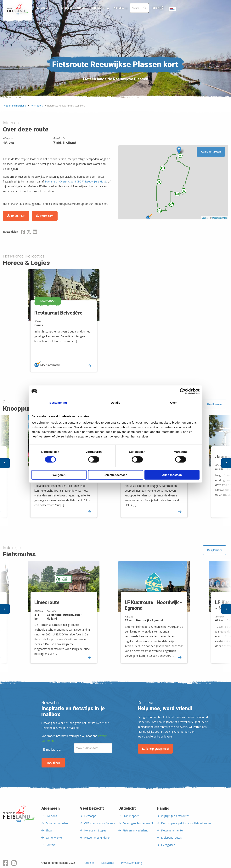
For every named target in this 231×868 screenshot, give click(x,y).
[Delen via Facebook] (23, 232)
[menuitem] (17, 9)
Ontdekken (99, 8)
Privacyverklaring (132, 863)
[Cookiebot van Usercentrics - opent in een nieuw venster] (183, 391)
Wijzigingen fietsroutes (175, 816)
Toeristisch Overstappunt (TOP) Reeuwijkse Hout (75, 181)
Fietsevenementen (173, 830)
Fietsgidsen (168, 845)
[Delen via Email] (35, 232)
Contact (51, 845)
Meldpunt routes (171, 838)
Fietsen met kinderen (97, 838)
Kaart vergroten (211, 152)
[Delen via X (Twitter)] (29, 232)
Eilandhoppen (131, 816)
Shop (156, 8)
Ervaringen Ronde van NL (138, 823)
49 (184, 191)
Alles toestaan (172, 475)
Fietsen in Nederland (135, 830)
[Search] (139, 8)
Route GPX (47, 216)
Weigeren (59, 475)
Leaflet (205, 218)
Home (17, 9)
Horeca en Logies (95, 830)
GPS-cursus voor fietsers (100, 823)
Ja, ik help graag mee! (155, 749)
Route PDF (18, 216)
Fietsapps (90, 816)
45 (159, 182)
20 (180, 156)
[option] (70, 324)
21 (162, 168)
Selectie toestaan (116, 475)
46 (159, 211)
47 (171, 204)
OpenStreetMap (220, 218)
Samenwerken (54, 838)
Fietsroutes (44, 8)
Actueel (119, 8)
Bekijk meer (214, 404)
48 (178, 194)
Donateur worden (57, 823)
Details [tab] (115, 403)
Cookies (89, 863)
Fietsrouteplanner (72, 8)
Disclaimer (108, 863)
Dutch (173, 9)
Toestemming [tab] (58, 403)
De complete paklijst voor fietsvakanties (186, 823)
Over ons (51, 816)
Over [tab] (173, 403)
